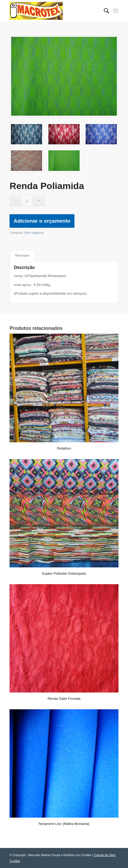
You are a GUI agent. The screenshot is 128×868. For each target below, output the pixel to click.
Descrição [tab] (22, 255)
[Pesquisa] (104, 11)
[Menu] (116, 11)
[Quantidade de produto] (27, 201)
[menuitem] (104, 11)
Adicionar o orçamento (42, 221)
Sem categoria (34, 233)
